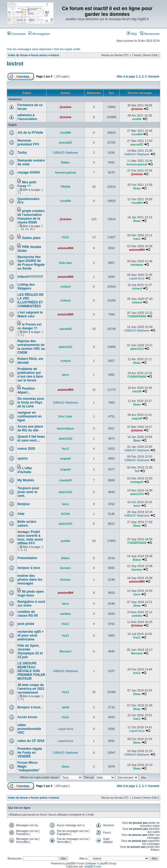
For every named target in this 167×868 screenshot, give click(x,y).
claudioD (65, 329)
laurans (66, 568)
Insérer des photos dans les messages (30, 580)
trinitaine (137, 265)
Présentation (27, 558)
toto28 (137, 391)
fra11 (65, 237)
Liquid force (137, 278)
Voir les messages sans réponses (29, 49)
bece (66, 375)
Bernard (65, 651)
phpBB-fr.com (93, 866)
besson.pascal (137, 164)
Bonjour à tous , (30, 707)
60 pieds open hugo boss (31, 593)
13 (22, 229)
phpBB (70, 863)
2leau (137, 188)
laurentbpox (66, 428)
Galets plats (31, 238)
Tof (137, 471)
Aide (21, 514)
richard (66, 287)
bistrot (55, 55)
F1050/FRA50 (137, 316)
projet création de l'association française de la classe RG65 (31, 217)
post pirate (26, 624)
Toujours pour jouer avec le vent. (28, 492)
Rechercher (150, 34)
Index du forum (18, 55)
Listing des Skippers (26, 287)
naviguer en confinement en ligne (30, 416)
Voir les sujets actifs (67, 49)
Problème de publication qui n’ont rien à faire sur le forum (30, 375)
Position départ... (26, 390)
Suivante (154, 77)
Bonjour (24, 504)
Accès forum (27, 717)
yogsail (137, 418)
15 (31, 229)
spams (23, 458)
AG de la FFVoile (30, 133)
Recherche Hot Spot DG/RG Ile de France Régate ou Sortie (31, 263)
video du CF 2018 (31, 741)
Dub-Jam (66, 263)
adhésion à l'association (27, 117)
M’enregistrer (39, 34)
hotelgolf (137, 482)
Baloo (66, 558)
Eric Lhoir (66, 416)
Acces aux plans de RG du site (30, 428)
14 (27, 229)
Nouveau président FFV (28, 142)
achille (137, 119)
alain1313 (66, 347)
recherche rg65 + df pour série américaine (31, 636)
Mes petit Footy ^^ (27, 184)
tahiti (65, 707)
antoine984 (66, 248)
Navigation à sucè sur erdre (31, 604)
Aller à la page (126, 77)
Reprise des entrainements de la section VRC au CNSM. (31, 347)
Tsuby (22, 153)
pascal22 (65, 142)
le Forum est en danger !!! (29, 326)
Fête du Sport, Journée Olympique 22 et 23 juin (30, 651)
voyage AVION (28, 172)
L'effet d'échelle (25, 470)
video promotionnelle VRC (29, 729)
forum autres (39, 55)
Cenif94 (65, 133)
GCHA (65, 514)
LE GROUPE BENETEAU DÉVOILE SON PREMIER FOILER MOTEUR (31, 671)
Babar (66, 162)
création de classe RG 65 (28, 614)
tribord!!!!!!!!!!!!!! (30, 277)
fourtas (66, 580)
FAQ (132, 34)
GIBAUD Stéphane (65, 153)
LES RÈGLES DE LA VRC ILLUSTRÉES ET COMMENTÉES (31, 300)
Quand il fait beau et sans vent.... (31, 439)
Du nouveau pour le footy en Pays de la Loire (31, 402)
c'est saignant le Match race (30, 314)
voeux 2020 (26, 449)
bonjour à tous (29, 568)
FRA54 (66, 187)
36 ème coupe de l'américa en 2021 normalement (31, 689)
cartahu (65, 614)
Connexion (17, 34)
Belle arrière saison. (27, 524)
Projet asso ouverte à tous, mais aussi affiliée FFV (30, 538)
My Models (26, 480)
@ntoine (65, 107)
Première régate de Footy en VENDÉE (30, 753)
